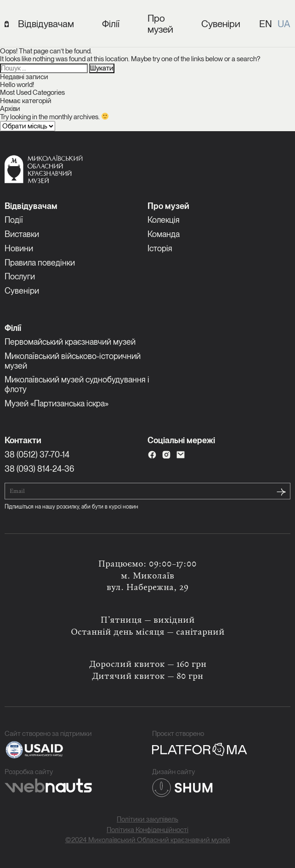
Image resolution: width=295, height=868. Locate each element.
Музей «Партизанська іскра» (57, 403)
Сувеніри (221, 24)
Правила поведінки (40, 263)
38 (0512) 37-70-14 (37, 454)
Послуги (20, 276)
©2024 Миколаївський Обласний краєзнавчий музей (148, 840)
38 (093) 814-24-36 (40, 469)
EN (266, 24)
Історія (160, 248)
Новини (19, 248)
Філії (111, 24)
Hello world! (17, 85)
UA (284, 24)
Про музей (160, 24)
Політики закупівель (147, 819)
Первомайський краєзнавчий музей (70, 342)
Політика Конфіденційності (147, 830)
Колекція (164, 220)
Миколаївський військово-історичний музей (73, 361)
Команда (164, 234)
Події (14, 220)
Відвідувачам (46, 24)
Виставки (22, 234)
